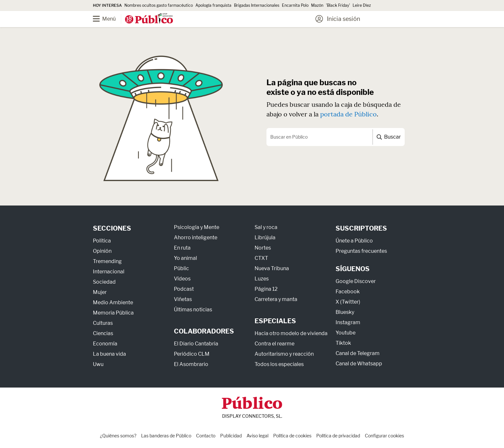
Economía (105, 344)
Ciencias (103, 333)
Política (102, 241)
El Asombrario (191, 364)
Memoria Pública (113, 313)
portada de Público (348, 114)
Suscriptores (361, 228)
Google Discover (356, 281)
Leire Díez (362, 5)
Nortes (263, 248)
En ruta (182, 248)
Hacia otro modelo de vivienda (291, 333)
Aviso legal (257, 436)
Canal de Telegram (358, 353)
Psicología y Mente (197, 227)
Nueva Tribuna (272, 268)
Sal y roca (266, 227)
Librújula (265, 238)
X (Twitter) (348, 302)
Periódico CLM (192, 354)
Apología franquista (213, 5)
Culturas (103, 323)
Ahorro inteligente (196, 238)
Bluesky (345, 312)
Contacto (206, 436)
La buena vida (109, 354)
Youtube (346, 333)
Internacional (109, 272)
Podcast (184, 289)
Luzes (262, 279)
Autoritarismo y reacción (284, 354)
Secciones (112, 228)
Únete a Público (354, 241)
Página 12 (266, 289)
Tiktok (343, 343)
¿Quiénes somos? (118, 436)
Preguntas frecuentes (361, 251)
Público (252, 404)
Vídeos (182, 279)
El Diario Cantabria (196, 344)
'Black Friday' (338, 5)
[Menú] (109, 19)
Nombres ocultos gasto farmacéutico (159, 5)
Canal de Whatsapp (359, 364)
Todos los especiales (279, 364)
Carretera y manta (276, 299)
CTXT (261, 258)
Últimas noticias (193, 310)
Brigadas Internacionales (257, 5)
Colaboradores (204, 331)
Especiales (275, 321)
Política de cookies (292, 436)
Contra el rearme (274, 344)
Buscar (389, 137)
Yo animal (185, 258)
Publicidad (231, 436)
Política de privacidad (338, 436)
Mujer (100, 292)
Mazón (317, 5)
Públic (181, 268)
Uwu (98, 364)
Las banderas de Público (166, 436)
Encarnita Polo (295, 5)
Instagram (348, 322)
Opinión (102, 251)
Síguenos (353, 269)
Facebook (348, 292)
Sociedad (104, 282)
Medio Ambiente (113, 302)
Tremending (107, 261)
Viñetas (183, 299)
